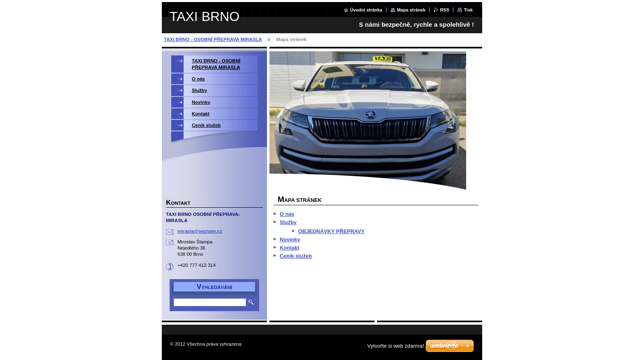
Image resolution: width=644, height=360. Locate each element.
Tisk (468, 10)
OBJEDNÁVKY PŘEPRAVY (331, 231)
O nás (287, 214)
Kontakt (290, 248)
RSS (444, 10)
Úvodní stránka (366, 10)
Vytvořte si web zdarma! (396, 346)
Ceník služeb (296, 256)
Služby (288, 222)
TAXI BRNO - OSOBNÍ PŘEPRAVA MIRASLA (213, 39)
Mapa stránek (411, 10)
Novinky (290, 240)
